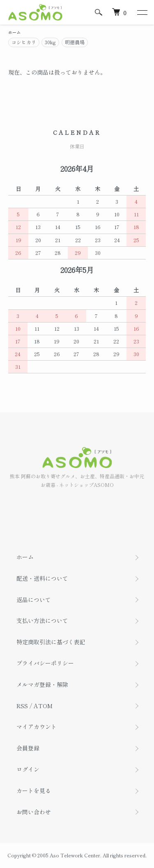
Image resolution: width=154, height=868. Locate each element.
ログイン (28, 769)
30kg (50, 42)
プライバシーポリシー (45, 663)
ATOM (43, 706)
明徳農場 (75, 42)
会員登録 (28, 748)
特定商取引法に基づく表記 (51, 642)
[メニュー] (142, 12)
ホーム (14, 32)
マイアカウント (37, 727)
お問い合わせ (34, 812)
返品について (34, 600)
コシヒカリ (24, 42)
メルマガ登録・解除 (42, 684)
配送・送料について (42, 578)
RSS (22, 706)
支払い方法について (42, 620)
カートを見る (34, 791)
